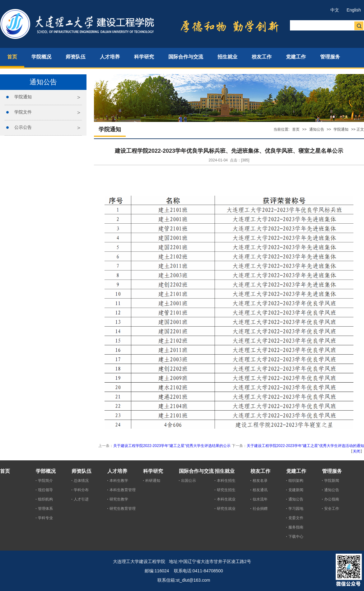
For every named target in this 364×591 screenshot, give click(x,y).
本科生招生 (226, 481)
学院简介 (45, 481)
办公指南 (332, 499)
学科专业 (45, 518)
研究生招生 (226, 490)
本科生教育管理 (123, 490)
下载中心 (296, 537)
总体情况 (81, 481)
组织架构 (296, 481)
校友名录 (260, 481)
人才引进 (81, 499)
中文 (335, 10)
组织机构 (45, 499)
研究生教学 (119, 499)
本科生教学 (119, 481)
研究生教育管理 (123, 509)
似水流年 (260, 499)
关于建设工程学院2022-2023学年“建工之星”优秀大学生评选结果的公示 (172, 446)
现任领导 (45, 490)
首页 (296, 129)
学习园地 (296, 509)
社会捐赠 (260, 509)
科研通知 (153, 481)
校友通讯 (260, 490)
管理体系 (45, 509)
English (354, 10)
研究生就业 (226, 509)
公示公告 (23, 127)
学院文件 (23, 112)
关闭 (357, 451)
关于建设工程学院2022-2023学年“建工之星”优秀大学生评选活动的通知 (305, 446)
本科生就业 (226, 499)
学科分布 (81, 490)
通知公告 (317, 129)
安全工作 (332, 509)
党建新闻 (296, 490)
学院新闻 (332, 481)
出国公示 (189, 481)
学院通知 (23, 97)
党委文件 (296, 518)
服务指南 (296, 527)
